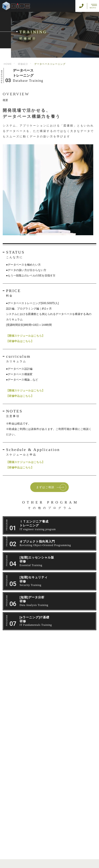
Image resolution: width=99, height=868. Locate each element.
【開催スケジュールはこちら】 (25, 336)
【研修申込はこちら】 (20, 341)
